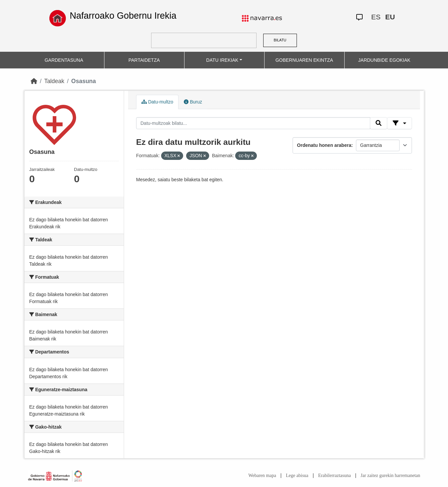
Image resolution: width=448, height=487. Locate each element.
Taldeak (54, 81)
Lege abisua (297, 475)
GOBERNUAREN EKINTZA (304, 60)
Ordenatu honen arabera (324, 145)
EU (390, 17)
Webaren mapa (262, 475)
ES (376, 17)
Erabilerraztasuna (335, 475)
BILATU (280, 40)
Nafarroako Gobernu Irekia (123, 16)
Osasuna (84, 81)
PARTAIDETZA (144, 60)
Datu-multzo (157, 102)
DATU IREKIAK (222, 60)
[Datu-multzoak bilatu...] (253, 123)
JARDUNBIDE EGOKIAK (384, 60)
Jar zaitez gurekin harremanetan (390, 475)
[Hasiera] (34, 81)
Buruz (193, 102)
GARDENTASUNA (64, 60)
